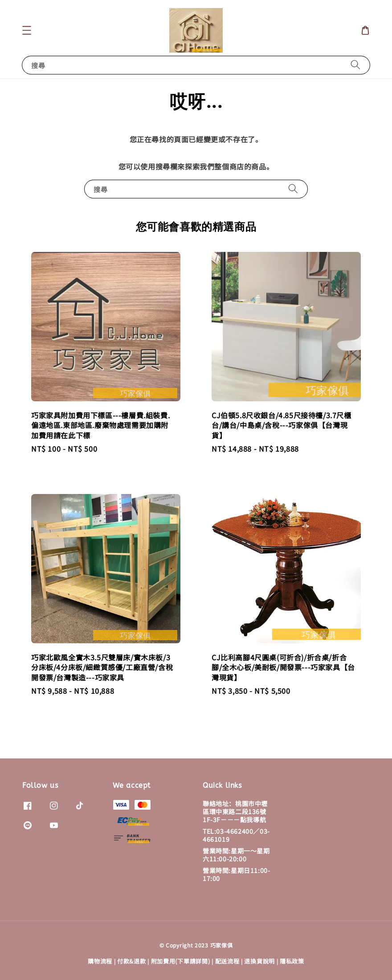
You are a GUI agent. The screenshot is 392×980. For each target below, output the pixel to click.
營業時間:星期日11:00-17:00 (236, 874)
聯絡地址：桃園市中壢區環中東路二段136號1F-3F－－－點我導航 (235, 812)
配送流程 (227, 961)
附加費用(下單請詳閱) (181, 961)
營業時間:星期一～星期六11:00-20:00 (236, 855)
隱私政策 (292, 961)
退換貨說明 (259, 961)
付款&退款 (132, 961)
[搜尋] (355, 65)
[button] (27, 30)
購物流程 (100, 961)
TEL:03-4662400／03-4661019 (236, 835)
